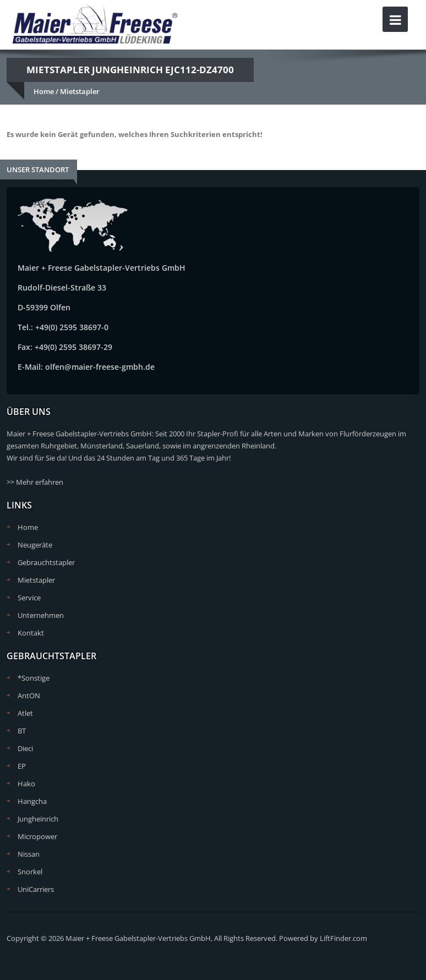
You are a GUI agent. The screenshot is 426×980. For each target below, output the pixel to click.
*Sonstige (34, 678)
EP (22, 766)
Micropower (37, 836)
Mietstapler (80, 91)
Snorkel (30, 872)
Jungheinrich (38, 819)
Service (29, 598)
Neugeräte (35, 545)
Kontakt (31, 633)
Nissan (29, 854)
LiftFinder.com (343, 938)
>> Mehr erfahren (35, 482)
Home (44, 91)
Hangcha (32, 801)
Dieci (25, 748)
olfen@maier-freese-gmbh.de (100, 367)
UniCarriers (36, 889)
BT (22, 731)
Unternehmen (41, 615)
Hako (26, 784)
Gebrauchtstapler (46, 562)
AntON (29, 696)
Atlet (25, 713)
